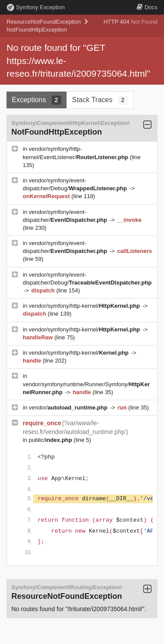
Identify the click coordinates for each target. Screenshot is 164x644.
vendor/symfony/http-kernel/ (85, 306)
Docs (147, 7)
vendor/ (69, 407)
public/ (51, 440)
